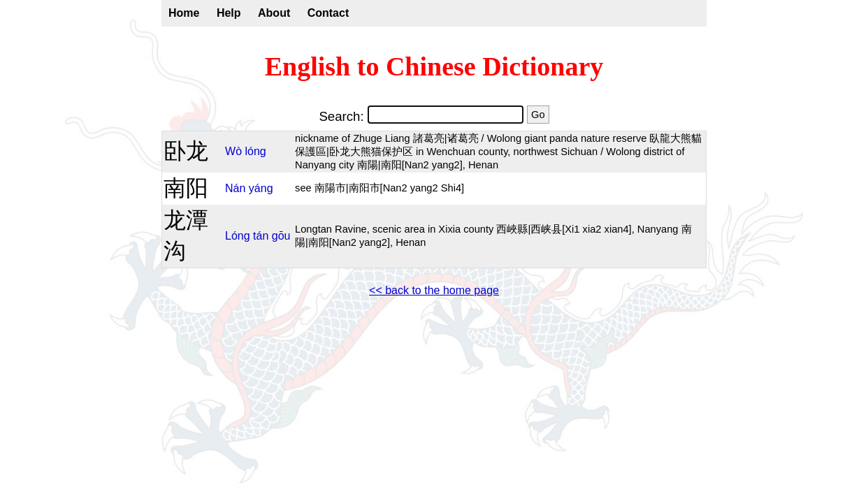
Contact (328, 13)
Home (184, 13)
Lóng (238, 236)
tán (261, 236)
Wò (233, 151)
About (274, 13)
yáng (261, 188)
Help (229, 13)
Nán (235, 188)
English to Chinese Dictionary (434, 66)
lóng (256, 151)
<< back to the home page (434, 290)
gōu (281, 236)
